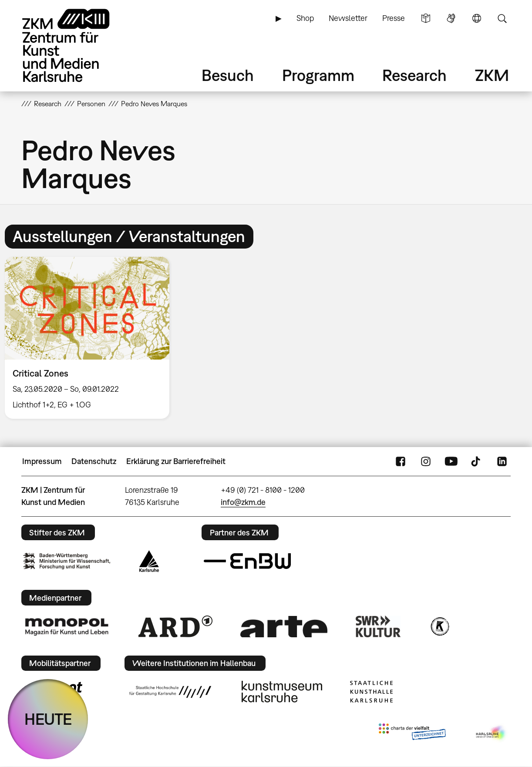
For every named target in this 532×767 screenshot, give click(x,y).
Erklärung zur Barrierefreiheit (176, 461)
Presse (394, 18)
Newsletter (348, 18)
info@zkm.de (243, 502)
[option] (91, 338)
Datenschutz (94, 461)
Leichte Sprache (426, 18)
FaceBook (401, 461)
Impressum (42, 461)
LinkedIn (502, 461)
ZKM (492, 75)
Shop (305, 18)
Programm (318, 75)
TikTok (477, 461)
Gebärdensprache (451, 18)
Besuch (228, 75)
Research (414, 75)
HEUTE (48, 719)
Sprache (477, 18)
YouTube (451, 461)
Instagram (426, 461)
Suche (502, 18)
